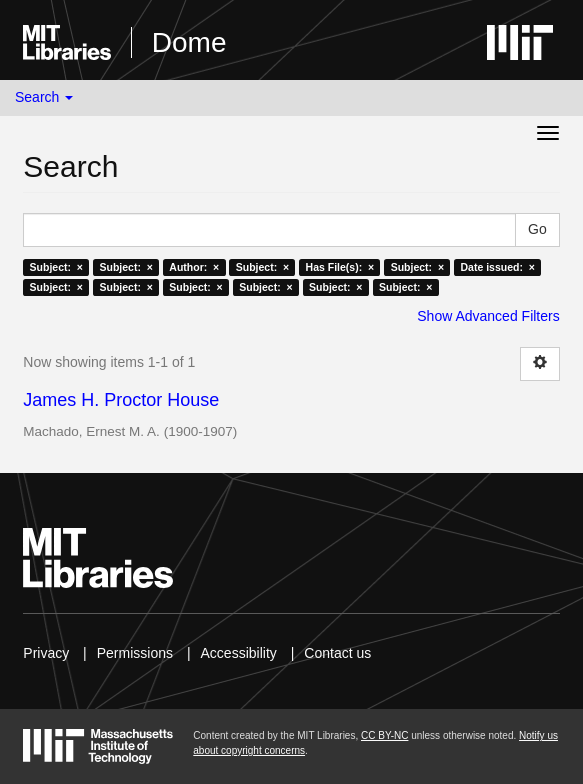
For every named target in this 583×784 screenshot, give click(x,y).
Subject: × (56, 267)
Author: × (194, 267)
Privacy (46, 653)
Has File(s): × (340, 267)
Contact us (337, 653)
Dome (189, 42)
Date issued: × (498, 267)
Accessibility (239, 653)
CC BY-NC (384, 735)
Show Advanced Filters (488, 316)
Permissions (135, 653)
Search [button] (44, 97)
